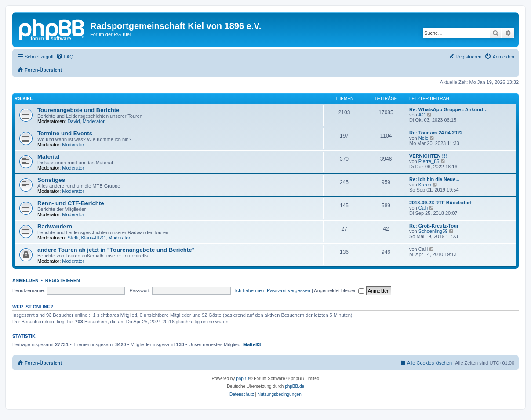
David (74, 121)
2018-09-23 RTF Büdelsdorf (440, 203)
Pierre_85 (429, 161)
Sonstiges (51, 180)
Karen (425, 185)
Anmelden (25, 280)
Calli (423, 208)
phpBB (243, 378)
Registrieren (63, 280)
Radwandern (55, 226)
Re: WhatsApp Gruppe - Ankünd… (449, 109)
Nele (424, 138)
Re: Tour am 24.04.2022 (436, 133)
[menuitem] (65, 57)
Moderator (94, 121)
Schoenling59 (433, 231)
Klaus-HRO (94, 238)
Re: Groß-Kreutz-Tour (434, 226)
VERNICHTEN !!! (428, 156)
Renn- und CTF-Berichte (71, 203)
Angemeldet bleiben (339, 290)
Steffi (73, 238)
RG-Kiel (24, 99)
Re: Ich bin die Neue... (434, 179)
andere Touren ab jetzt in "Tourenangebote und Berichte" (116, 250)
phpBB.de (295, 386)
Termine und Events (65, 133)
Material (48, 157)
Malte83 (252, 344)
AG (422, 115)
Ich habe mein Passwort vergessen (273, 290)
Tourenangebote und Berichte (78, 110)
